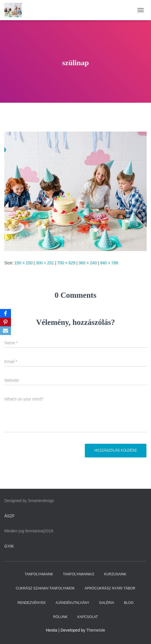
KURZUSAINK (115, 574)
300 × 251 (45, 263)
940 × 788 (109, 263)
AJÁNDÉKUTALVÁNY (72, 603)
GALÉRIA (107, 603)
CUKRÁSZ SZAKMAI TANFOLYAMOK (45, 588)
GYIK (9, 546)
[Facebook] (5, 313)
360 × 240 (88, 263)
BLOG (129, 603)
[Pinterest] (5, 322)
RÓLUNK (60, 617)
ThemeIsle (96, 630)
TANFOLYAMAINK (39, 574)
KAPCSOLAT (88, 617)
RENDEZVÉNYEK (31, 603)
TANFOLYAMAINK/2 (79, 574)
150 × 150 (24, 263)
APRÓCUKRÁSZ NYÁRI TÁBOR (110, 588)
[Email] (5, 331)
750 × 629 (66, 263)
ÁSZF (10, 516)
